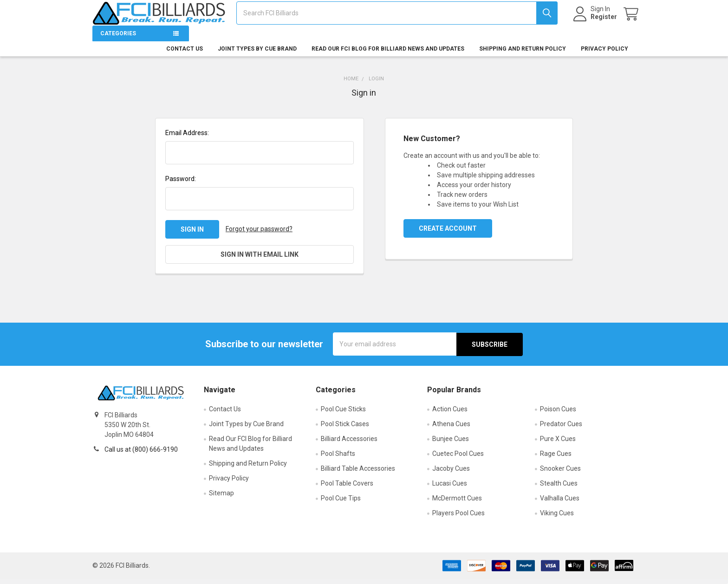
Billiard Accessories (349, 444)
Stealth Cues (559, 488)
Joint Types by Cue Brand (257, 54)
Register (596, 20)
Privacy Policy (604, 54)
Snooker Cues (560, 474)
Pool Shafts (338, 459)
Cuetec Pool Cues (458, 459)
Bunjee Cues (451, 444)
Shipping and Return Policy (523, 54)
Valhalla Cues (560, 503)
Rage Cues (556, 459)
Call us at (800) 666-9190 (141, 454)
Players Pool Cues (458, 518)
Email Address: (187, 138)
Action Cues (450, 414)
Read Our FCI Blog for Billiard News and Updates (388, 54)
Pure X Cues (558, 444)
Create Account (448, 234)
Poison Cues (558, 414)
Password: (181, 184)
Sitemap (221, 498)
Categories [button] (118, 39)
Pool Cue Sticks (343, 414)
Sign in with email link (260, 260)
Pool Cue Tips (341, 503)
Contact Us (185, 54)
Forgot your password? (259, 234)
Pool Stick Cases (345, 429)
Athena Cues (451, 429)
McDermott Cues (457, 503)
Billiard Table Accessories (358, 474)
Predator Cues (561, 429)
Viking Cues (557, 518)
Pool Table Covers (347, 488)
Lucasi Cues (450, 488)
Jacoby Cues (451, 474)
